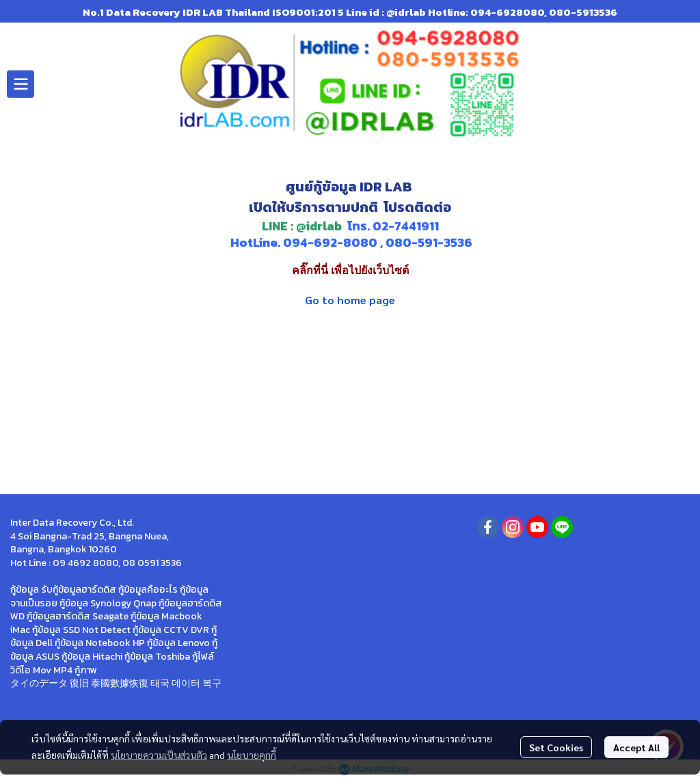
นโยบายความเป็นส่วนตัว (159, 755)
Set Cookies (556, 747)
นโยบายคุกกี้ (252, 755)
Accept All (636, 747)
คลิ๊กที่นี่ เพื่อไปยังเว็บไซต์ (350, 270)
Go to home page (350, 300)
